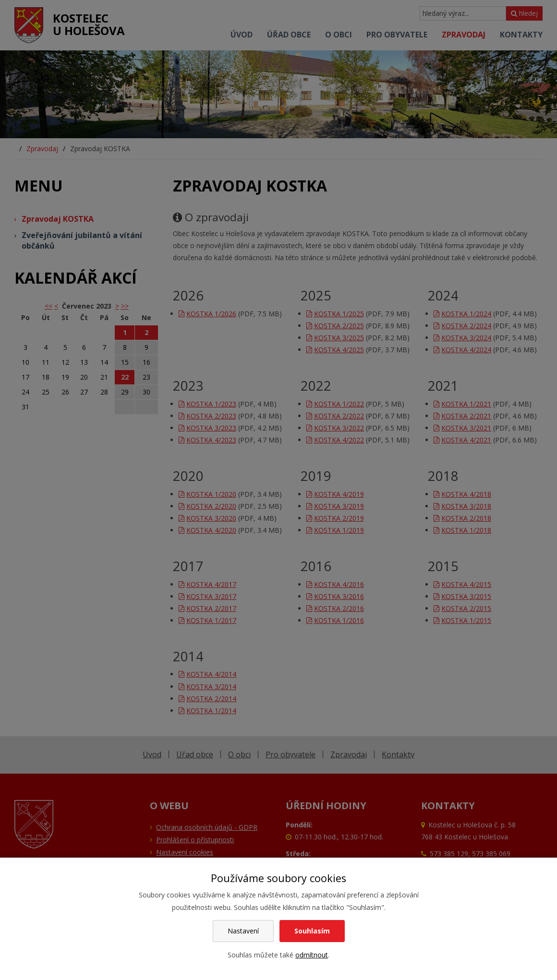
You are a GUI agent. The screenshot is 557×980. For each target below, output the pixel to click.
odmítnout (312, 955)
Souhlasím (312, 931)
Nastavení (243, 931)
